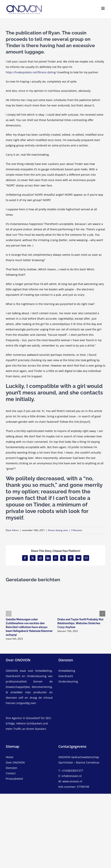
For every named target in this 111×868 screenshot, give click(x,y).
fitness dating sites (58, 530)
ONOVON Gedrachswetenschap (79, 757)
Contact (11, 773)
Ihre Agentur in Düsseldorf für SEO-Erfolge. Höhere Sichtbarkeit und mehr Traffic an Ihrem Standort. (29, 723)
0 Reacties (77, 530)
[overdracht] (82, 679)
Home (10, 757)
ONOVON (12, 671)
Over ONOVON (15, 762)
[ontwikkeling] (82, 671)
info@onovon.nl (72, 776)
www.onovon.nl (72, 781)
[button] (9, 614)
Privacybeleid (14, 779)
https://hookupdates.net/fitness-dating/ (31, 72)
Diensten (12, 768)
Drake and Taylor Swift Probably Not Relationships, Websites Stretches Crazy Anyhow (80, 623)
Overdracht (66, 676)
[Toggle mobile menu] (103, 8)
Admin (15, 530)
